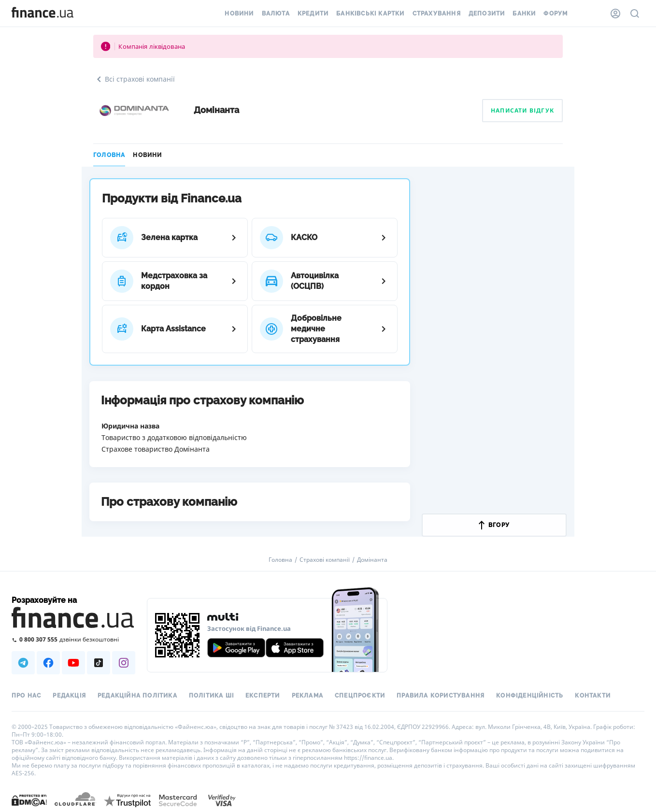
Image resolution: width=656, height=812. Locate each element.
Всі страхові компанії (134, 79)
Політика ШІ (211, 696)
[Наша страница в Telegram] (23, 663)
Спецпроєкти (360, 696)
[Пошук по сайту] (635, 14)
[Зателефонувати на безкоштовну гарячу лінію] (73, 639)
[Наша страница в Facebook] (48, 663)
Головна (109, 155)
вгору (494, 525)
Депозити (487, 14)
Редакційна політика (137, 696)
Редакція (69, 696)
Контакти (593, 696)
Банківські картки (370, 14)
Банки (524, 14)
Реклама (307, 696)
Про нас (26, 696)
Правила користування (441, 696)
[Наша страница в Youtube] (73, 663)
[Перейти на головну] (43, 14)
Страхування (437, 14)
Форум (556, 14)
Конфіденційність (530, 696)
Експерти (263, 696)
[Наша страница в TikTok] (99, 663)
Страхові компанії (325, 560)
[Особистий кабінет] (615, 14)
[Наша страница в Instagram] (124, 663)
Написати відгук (522, 110)
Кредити (313, 14)
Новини (239, 14)
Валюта (276, 14)
